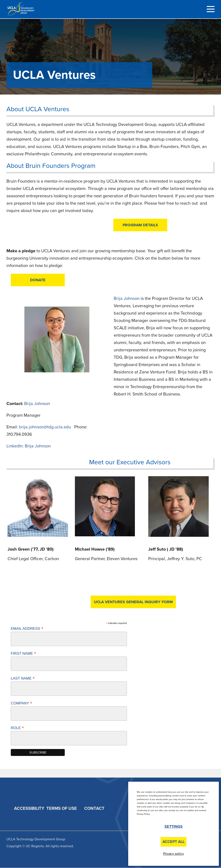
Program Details (140, 225)
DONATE (38, 280)
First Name (23, 653)
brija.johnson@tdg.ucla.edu (46, 427)
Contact (94, 809)
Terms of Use (62, 809)
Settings (174, 826)
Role (17, 728)
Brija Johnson (37, 404)
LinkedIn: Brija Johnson (29, 446)
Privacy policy (174, 854)
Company (21, 703)
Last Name (23, 678)
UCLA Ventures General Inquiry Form (133, 602)
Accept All (174, 842)
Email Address (27, 628)
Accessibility (29, 809)
